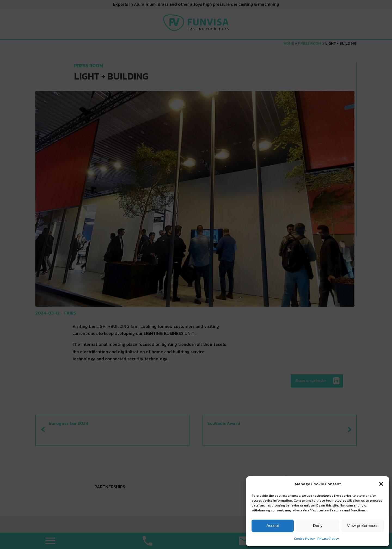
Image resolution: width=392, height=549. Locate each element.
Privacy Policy (328, 539)
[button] (381, 484)
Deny (318, 525)
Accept (273, 525)
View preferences (363, 525)
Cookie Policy (304, 539)
